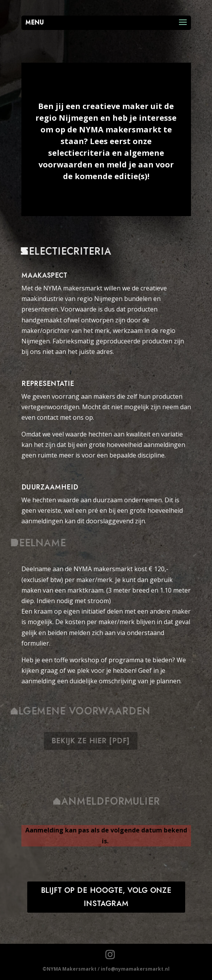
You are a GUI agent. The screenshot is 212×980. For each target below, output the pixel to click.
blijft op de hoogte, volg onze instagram (106, 897)
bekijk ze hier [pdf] (97, 741)
